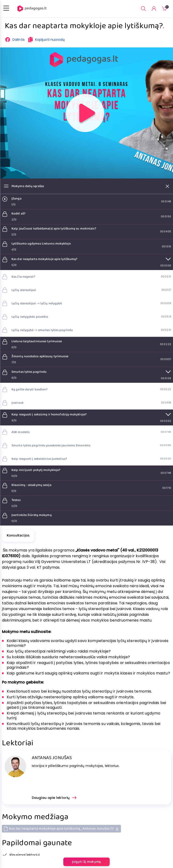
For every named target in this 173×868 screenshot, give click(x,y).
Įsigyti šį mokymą (86, 862)
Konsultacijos (18, 535)
